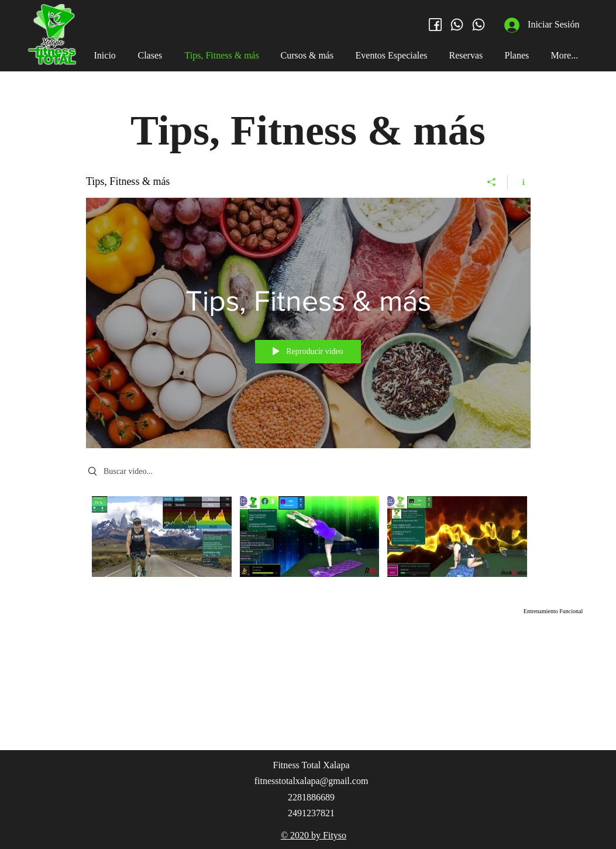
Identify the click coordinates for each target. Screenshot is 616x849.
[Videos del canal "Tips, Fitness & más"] (308, 540)
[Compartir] (492, 182)
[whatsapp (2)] (457, 25)
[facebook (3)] (435, 25)
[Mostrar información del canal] (519, 182)
